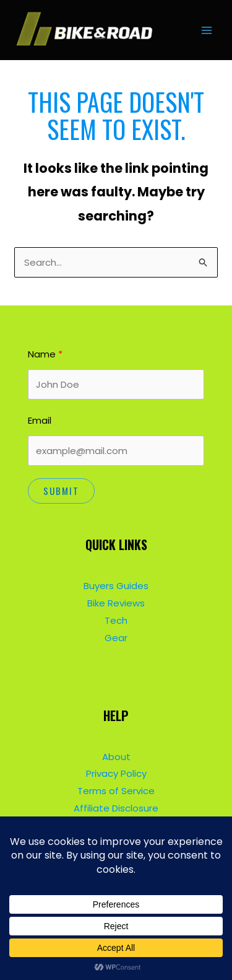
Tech (116, 620)
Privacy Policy (116, 773)
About (116, 757)
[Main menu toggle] (207, 30)
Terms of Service (116, 791)
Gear (116, 638)
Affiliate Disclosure (116, 808)
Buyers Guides (116, 586)
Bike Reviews (116, 603)
